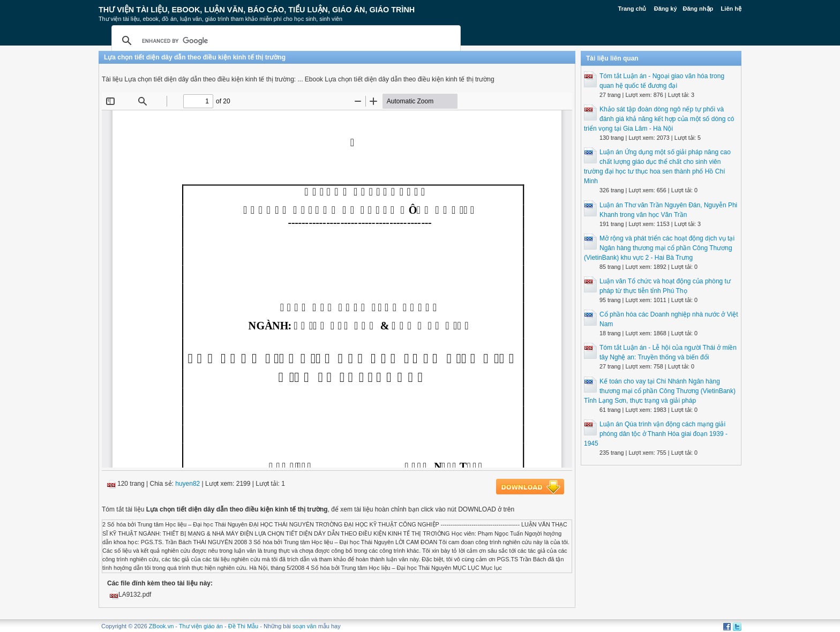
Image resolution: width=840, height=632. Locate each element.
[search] (284, 41)
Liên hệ (731, 9)
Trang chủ (632, 9)
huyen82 (187, 484)
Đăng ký (666, 9)
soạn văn (305, 626)
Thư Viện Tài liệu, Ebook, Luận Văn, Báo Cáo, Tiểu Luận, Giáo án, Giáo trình (257, 10)
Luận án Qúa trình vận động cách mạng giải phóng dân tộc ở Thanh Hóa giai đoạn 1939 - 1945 (656, 434)
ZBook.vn (161, 626)
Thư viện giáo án (201, 626)
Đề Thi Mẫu (243, 626)
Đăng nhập (698, 9)
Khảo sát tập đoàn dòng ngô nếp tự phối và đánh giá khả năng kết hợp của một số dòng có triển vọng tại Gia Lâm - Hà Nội (659, 119)
